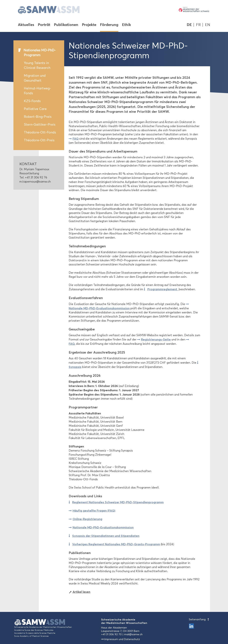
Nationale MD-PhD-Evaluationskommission (103, 527)
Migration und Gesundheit (35, 78)
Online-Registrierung (87, 519)
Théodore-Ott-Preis (39, 140)
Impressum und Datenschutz (122, 639)
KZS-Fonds (32, 101)
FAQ (76, 139)
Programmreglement (163, 289)
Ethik (127, 25)
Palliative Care (35, 109)
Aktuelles (26, 25)
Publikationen (66, 25)
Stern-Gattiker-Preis (40, 125)
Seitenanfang (199, 619)
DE (189, 25)
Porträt (44, 25)
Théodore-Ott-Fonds (40, 132)
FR (198, 25)
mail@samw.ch (133, 634)
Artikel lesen (81, 592)
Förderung (109, 25)
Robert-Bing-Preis (38, 117)
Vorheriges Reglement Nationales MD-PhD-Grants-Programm (116, 544)
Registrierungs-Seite (156, 339)
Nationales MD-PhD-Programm (40, 53)
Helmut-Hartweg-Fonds (37, 91)
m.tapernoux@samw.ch (35, 182)
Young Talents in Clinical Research (37, 65)
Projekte (89, 25)
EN (208, 25)
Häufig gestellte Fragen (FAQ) (94, 511)
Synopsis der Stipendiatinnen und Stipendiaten (106, 536)
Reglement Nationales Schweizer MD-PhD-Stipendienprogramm (118, 502)
